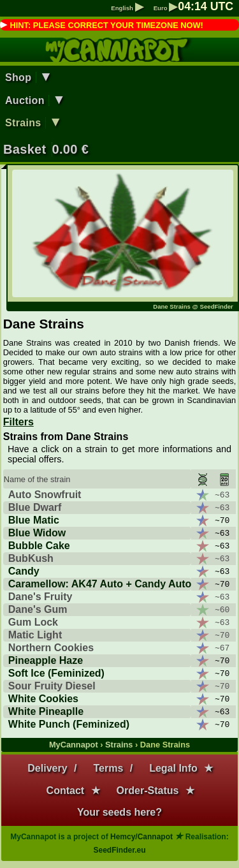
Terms (108, 768)
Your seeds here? (119, 812)
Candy (24, 571)
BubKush (31, 558)
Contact (66, 791)
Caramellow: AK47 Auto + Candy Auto (100, 584)
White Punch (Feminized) (69, 724)
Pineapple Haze (46, 660)
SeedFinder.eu (119, 850)
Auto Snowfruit (45, 495)
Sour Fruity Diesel (52, 686)
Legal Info (173, 768)
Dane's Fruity (40, 597)
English (127, 8)
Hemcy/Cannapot (141, 837)
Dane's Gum (38, 609)
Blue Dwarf (35, 507)
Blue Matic (34, 520)
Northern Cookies (51, 648)
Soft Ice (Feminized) (56, 673)
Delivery (47, 768)
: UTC (206, 6)
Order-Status (148, 791)
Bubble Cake (39, 546)
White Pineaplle (46, 711)
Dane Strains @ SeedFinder (193, 306)
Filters (18, 422)
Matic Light (35, 635)
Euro (166, 8)
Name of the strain (37, 479)
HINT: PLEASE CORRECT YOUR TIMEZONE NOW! (106, 25)
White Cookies (43, 699)
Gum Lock (33, 622)
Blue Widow (37, 533)
